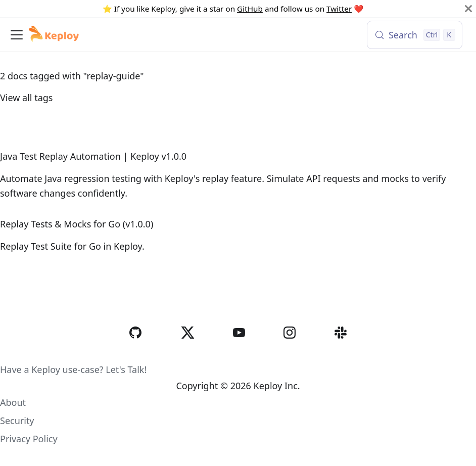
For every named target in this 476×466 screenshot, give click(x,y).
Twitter (339, 9)
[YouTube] (239, 353)
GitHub (250, 9)
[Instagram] (290, 353)
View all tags (26, 98)
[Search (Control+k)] (415, 35)
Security (17, 421)
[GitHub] (135, 353)
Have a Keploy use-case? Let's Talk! (73, 369)
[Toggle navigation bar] (17, 35)
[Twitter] (187, 353)
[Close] (468, 9)
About (13, 402)
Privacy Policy (29, 439)
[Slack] (341, 353)
